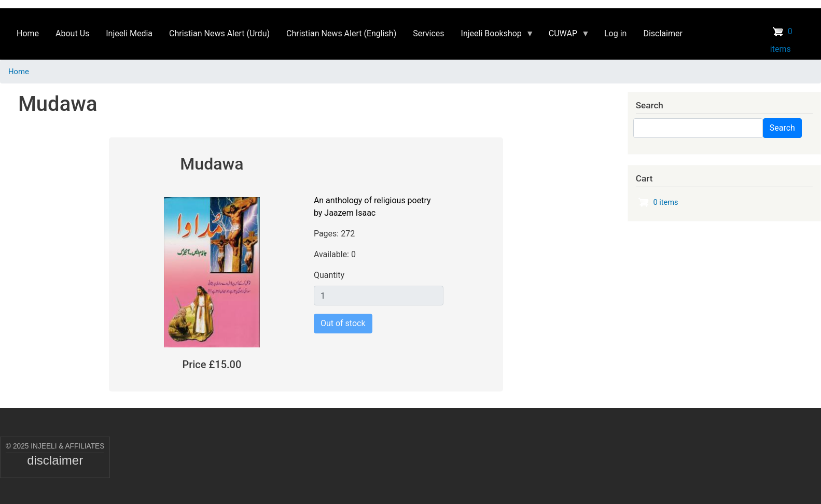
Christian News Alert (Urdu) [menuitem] (219, 33)
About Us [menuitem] (72, 33)
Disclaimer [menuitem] (663, 33)
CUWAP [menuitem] (565, 36)
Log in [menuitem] (615, 33)
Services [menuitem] (428, 33)
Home (19, 72)
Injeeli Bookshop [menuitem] (493, 36)
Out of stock (343, 323)
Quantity (329, 275)
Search (782, 128)
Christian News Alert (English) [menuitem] (341, 33)
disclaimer (55, 460)
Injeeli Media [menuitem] (129, 33)
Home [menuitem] (28, 33)
